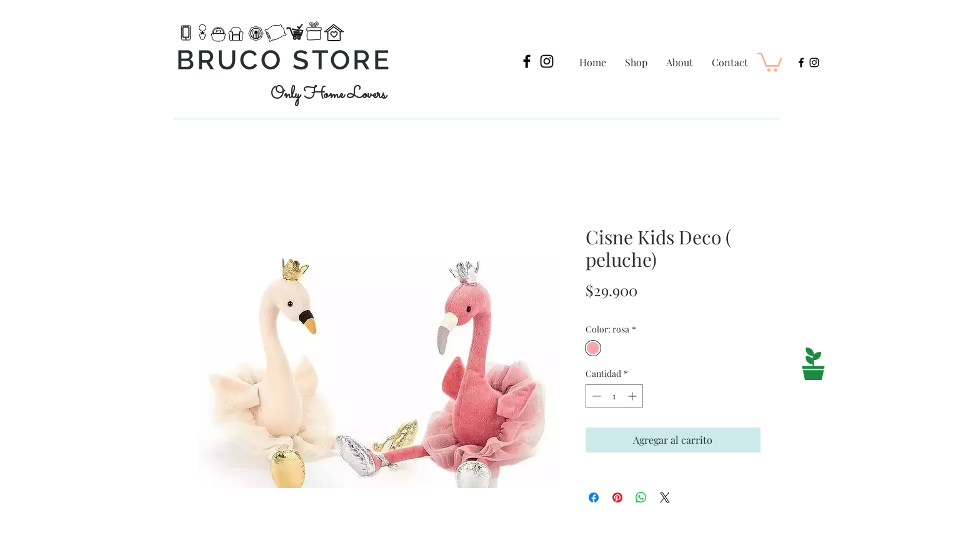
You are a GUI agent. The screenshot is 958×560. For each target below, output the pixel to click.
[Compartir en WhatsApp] (641, 497)
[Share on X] (665, 497)
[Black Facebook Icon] (527, 61)
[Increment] (633, 396)
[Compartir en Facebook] (594, 497)
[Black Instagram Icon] (547, 61)
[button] (770, 61)
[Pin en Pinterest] (617, 497)
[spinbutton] (614, 396)
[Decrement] (595, 396)
